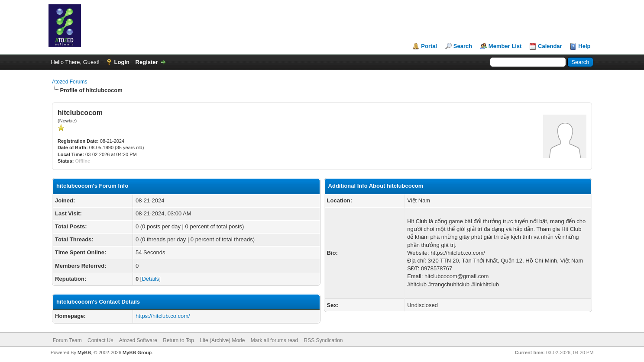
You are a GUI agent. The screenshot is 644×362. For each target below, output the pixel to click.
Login (122, 62)
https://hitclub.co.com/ (163, 316)
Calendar (550, 46)
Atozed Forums (70, 82)
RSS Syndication (324, 340)
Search (463, 46)
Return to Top (178, 340)
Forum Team (67, 340)
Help (584, 46)
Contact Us (100, 340)
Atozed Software (138, 340)
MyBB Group (137, 352)
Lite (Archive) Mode (222, 340)
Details (150, 279)
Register (147, 62)
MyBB (84, 352)
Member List (505, 46)
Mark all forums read (274, 340)
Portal (429, 46)
